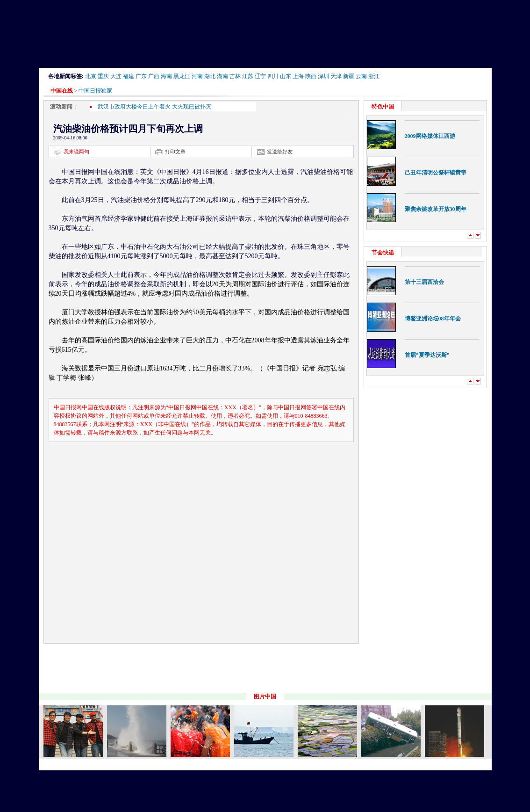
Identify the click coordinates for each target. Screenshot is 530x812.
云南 (361, 76)
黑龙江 (182, 76)
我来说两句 (76, 152)
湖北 (210, 76)
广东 (141, 76)
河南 (197, 76)
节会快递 (383, 253)
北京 (91, 76)
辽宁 (260, 76)
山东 (286, 76)
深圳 (323, 76)
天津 (336, 76)
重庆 (103, 76)
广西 (154, 76)
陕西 (311, 76)
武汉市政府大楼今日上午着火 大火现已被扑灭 (154, 107)
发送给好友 (280, 152)
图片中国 (265, 696)
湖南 (222, 76)
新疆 (349, 76)
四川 (273, 76)
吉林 (235, 76)
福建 (129, 76)
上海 (298, 76)
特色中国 (383, 107)
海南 (166, 76)
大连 (116, 76)
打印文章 (175, 152)
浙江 (374, 76)
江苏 (248, 76)
